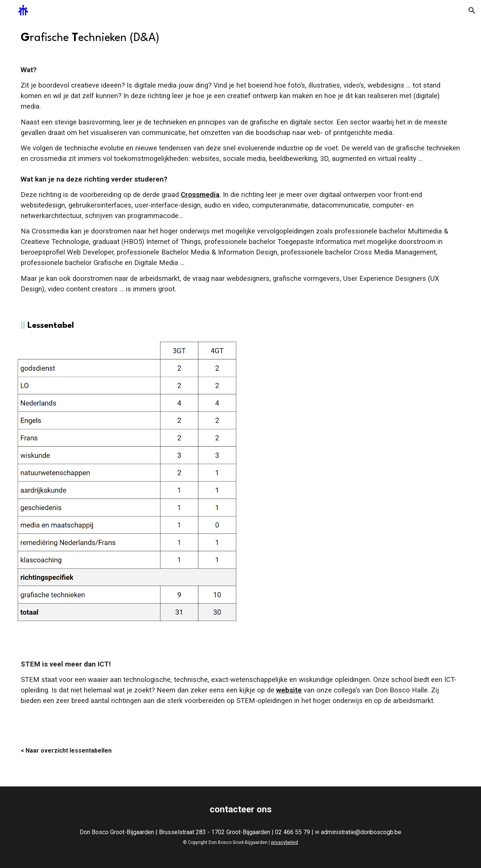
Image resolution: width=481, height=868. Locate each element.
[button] (472, 11)
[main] (240, 38)
